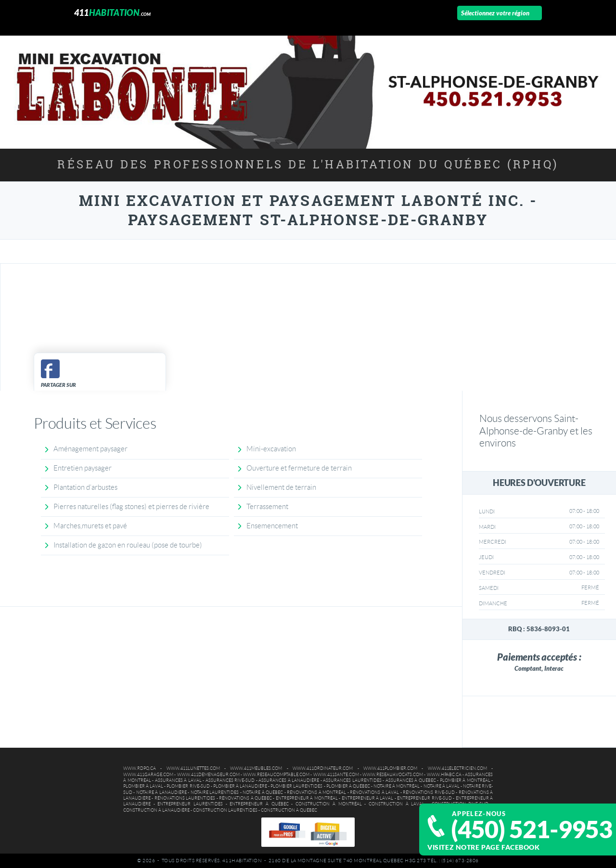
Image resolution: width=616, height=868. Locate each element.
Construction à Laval (397, 804)
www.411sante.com (336, 775)
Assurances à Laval (178, 780)
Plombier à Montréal (465, 780)
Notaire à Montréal (397, 786)
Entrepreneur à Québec (259, 804)
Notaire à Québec (263, 792)
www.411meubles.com (256, 768)
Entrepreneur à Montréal (307, 798)
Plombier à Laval (143, 786)
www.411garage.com (148, 775)
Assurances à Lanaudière (289, 780)
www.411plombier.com (390, 768)
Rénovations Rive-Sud (429, 792)
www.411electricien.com (457, 768)
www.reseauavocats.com (393, 775)
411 (113, 13)
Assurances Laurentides (352, 780)
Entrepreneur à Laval (368, 798)
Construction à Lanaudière (156, 810)
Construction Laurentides (225, 810)
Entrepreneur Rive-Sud (424, 798)
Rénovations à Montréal (316, 792)
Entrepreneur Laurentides (190, 804)
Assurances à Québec (411, 780)
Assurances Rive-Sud (230, 780)
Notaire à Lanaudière (161, 792)
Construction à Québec (289, 810)
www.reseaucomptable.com (276, 775)
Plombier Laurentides (296, 786)
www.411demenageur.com (208, 775)
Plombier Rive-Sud (188, 786)
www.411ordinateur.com (323, 768)
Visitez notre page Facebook (483, 847)
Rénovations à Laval (374, 792)
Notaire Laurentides (215, 792)
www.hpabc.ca (444, 775)
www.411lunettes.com (193, 768)
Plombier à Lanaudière (240, 786)
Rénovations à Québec (245, 798)
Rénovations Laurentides (185, 798)
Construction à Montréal (328, 804)
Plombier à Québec (348, 786)
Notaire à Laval (442, 786)
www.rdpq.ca (140, 768)
